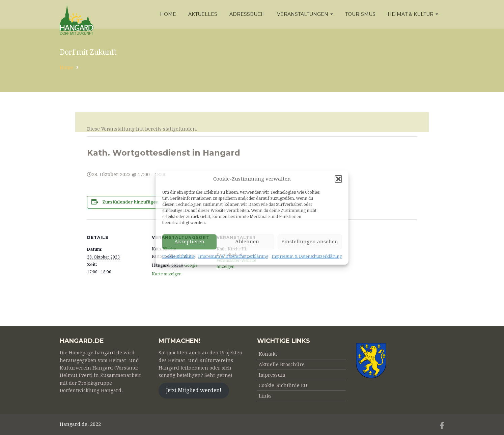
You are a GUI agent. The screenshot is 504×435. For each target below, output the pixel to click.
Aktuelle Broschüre (282, 364)
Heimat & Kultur (413, 14)
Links (265, 396)
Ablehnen (247, 242)
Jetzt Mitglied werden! (194, 390)
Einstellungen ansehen (310, 242)
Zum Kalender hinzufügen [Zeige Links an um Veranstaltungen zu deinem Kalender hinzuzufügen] (130, 202)
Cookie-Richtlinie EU (283, 385)
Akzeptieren (189, 242)
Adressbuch (247, 14)
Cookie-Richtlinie (178, 256)
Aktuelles (203, 14)
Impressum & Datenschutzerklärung (233, 256)
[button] (338, 179)
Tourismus (360, 14)
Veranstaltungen (305, 14)
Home (168, 14)
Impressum (272, 375)
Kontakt (268, 354)
